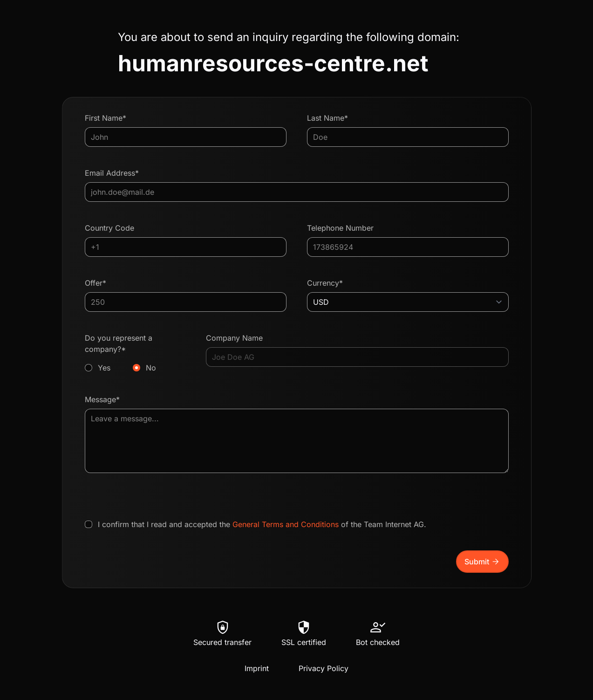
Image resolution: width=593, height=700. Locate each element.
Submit (482, 562)
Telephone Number (340, 228)
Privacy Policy (324, 668)
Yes (104, 368)
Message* (102, 399)
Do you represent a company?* (135, 353)
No (151, 368)
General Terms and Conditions (286, 524)
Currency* (325, 283)
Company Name (234, 338)
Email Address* (112, 173)
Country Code (109, 228)
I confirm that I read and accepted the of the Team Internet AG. (262, 524)
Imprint (257, 668)
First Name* (106, 118)
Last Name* (327, 118)
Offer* (95, 283)
